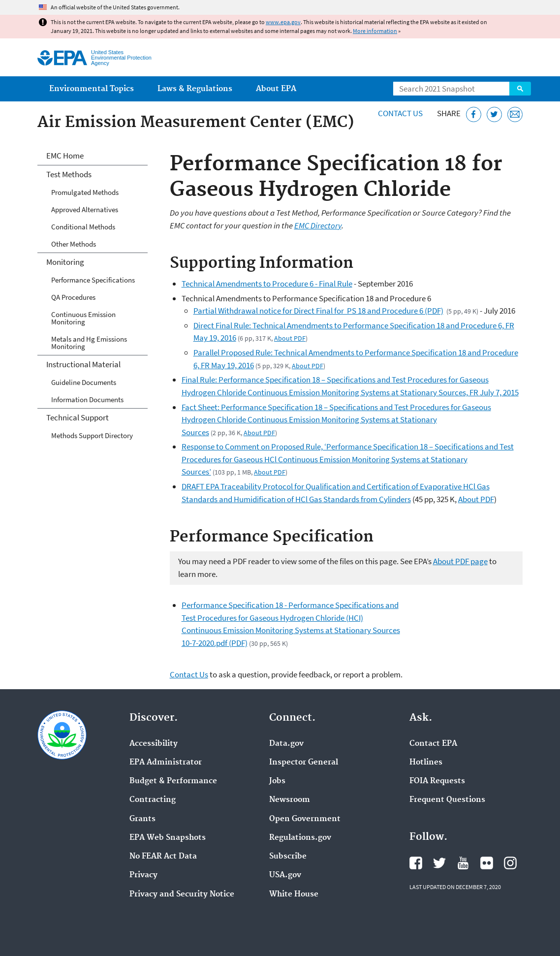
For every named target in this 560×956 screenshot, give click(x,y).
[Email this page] (515, 114)
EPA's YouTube (463, 863)
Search (520, 89)
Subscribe (288, 857)
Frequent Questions (447, 800)
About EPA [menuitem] (276, 89)
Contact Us (400, 113)
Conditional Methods (83, 227)
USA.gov (285, 875)
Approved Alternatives (85, 209)
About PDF (290, 338)
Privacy (143, 875)
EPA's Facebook (416, 863)
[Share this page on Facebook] (474, 114)
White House (294, 894)
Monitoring (65, 262)
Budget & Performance (173, 781)
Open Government (305, 819)
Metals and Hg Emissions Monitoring (89, 343)
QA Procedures (73, 297)
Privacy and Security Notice (182, 894)
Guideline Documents (84, 382)
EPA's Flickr (487, 863)
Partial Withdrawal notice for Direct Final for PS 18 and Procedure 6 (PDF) (318, 311)
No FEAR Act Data (163, 857)
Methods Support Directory (92, 435)
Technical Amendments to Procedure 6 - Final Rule (267, 284)
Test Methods (69, 174)
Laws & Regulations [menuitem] (195, 89)
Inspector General (304, 763)
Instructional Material (83, 364)
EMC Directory (318, 225)
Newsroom (290, 800)
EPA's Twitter (439, 863)
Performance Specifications (93, 280)
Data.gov (286, 744)
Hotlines (426, 763)
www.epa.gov (283, 22)
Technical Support (78, 417)
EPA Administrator (166, 763)
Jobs (277, 781)
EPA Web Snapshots (168, 838)
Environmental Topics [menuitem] (92, 89)
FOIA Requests (437, 781)
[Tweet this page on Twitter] (494, 114)
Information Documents (87, 399)
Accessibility (154, 744)
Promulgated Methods (85, 192)
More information (375, 31)
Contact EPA (433, 744)
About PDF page (460, 561)
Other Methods (74, 244)
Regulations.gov (300, 838)
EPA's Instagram (510, 863)
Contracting (153, 800)
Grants (142, 819)
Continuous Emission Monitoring (83, 318)
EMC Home (65, 156)
